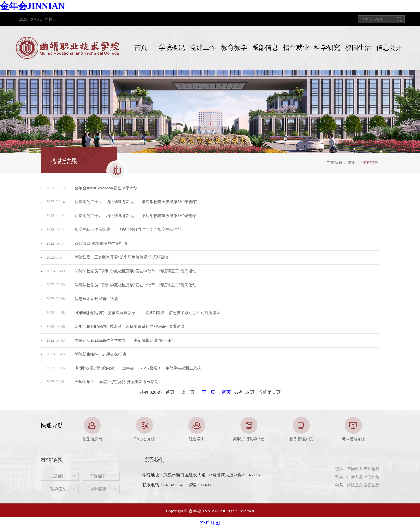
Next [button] (377, 429)
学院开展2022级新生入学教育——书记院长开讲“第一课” (124, 340)
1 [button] (206, 439)
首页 (141, 48)
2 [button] (214, 439)
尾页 (226, 392)
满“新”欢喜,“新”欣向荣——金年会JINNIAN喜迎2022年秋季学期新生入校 (138, 368)
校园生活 (358, 48)
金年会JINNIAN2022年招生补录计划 (106, 188)
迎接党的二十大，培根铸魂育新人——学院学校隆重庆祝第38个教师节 (136, 202)
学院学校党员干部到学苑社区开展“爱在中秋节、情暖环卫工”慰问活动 (135, 271)
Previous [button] (43, 429)
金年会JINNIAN (32, 6)
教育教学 (234, 48)
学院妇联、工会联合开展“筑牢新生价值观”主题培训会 (122, 257)
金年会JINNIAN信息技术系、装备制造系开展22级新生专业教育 (130, 327)
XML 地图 (210, 523)
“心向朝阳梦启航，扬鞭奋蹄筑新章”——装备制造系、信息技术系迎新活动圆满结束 (147, 313)
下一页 (208, 392)
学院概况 (172, 48)
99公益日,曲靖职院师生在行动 (101, 243)
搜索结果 (370, 163)
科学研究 (327, 48)
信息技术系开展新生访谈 (96, 299)
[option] (92, 429)
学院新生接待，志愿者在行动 (100, 354)
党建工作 (203, 48)
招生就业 (296, 48)
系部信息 (265, 48)
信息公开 (389, 48)
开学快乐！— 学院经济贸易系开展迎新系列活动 (117, 382)
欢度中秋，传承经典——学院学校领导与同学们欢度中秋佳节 (128, 230)
